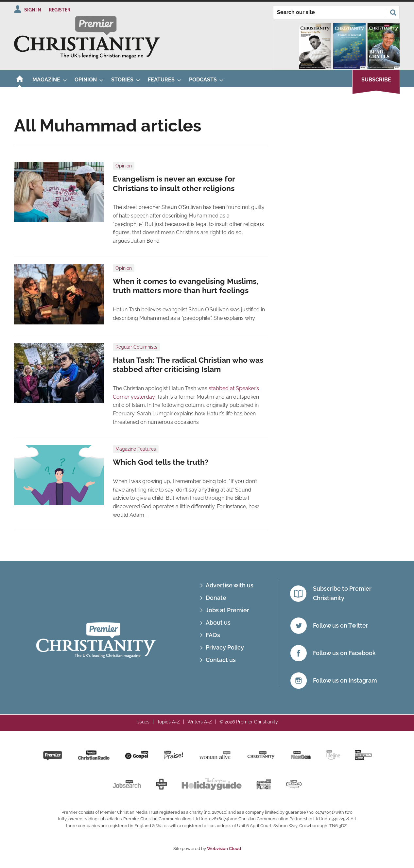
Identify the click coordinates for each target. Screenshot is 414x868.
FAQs (213, 635)
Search (393, 12)
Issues (143, 722)
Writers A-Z (200, 722)
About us (218, 623)
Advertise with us (230, 585)
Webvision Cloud (224, 849)
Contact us (221, 660)
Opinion (124, 166)
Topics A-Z (168, 722)
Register (60, 10)
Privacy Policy (225, 647)
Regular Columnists (136, 347)
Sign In (33, 10)
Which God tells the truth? (161, 462)
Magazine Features (136, 449)
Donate (216, 598)
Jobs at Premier (227, 610)
